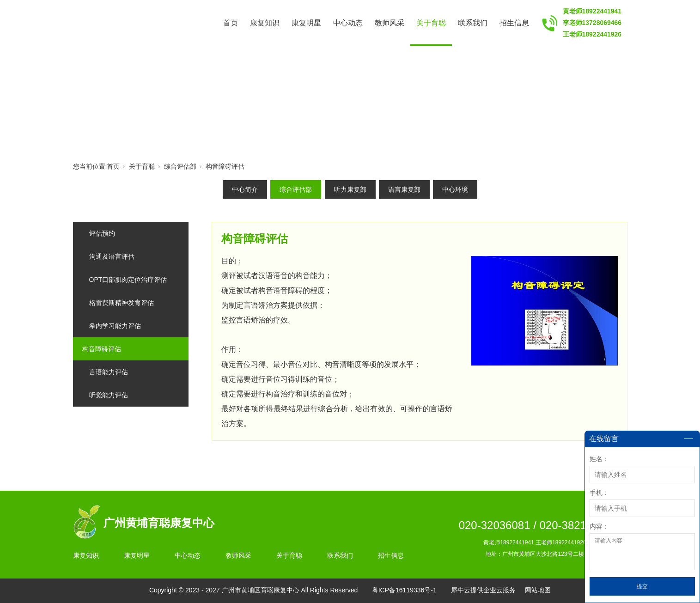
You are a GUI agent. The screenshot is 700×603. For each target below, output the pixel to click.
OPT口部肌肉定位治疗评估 (128, 280)
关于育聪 (431, 23)
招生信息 (514, 23)
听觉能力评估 (109, 395)
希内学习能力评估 (115, 326)
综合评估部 (180, 166)
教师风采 (390, 23)
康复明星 (306, 23)
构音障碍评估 (225, 166)
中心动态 (348, 23)
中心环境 (455, 189)
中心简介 (245, 189)
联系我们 (473, 23)
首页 (231, 23)
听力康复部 (350, 189)
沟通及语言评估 (112, 256)
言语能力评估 (109, 372)
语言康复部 (404, 189)
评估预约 (102, 233)
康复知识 (265, 23)
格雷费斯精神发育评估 (122, 303)
